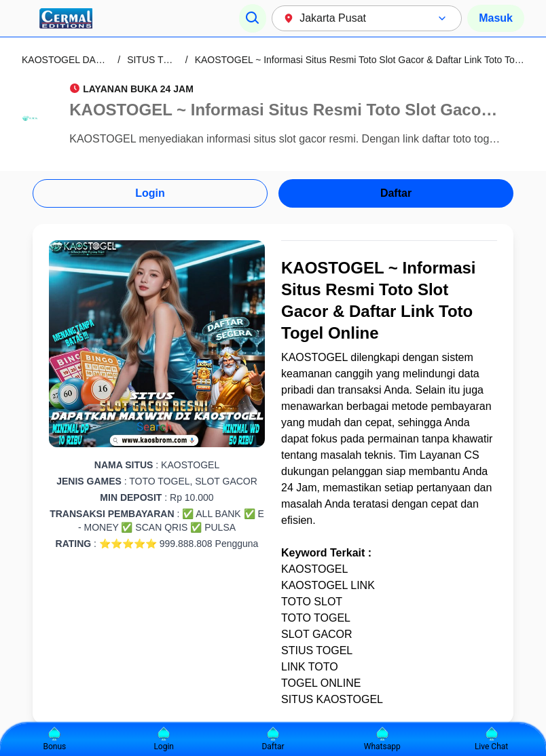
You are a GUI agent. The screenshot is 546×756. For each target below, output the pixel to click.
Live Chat (491, 739)
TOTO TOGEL (316, 618)
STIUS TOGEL (317, 650)
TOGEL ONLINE (321, 683)
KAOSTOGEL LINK (328, 585)
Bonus (55, 739)
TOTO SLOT (312, 602)
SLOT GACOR (317, 634)
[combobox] (367, 18)
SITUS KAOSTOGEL (332, 699)
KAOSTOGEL (314, 357)
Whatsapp (382, 739)
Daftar (396, 193)
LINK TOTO (310, 667)
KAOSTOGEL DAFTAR (71, 60)
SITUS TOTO (155, 60)
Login (150, 193)
